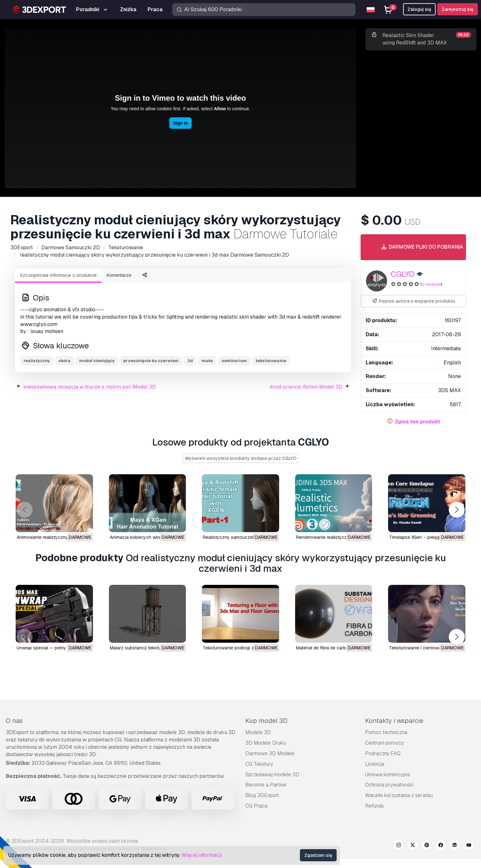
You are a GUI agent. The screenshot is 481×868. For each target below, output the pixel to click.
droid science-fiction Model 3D (306, 387)
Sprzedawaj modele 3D (272, 775)
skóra (65, 361)
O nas (14, 721)
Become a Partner (266, 785)
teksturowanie (271, 361)
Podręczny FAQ (383, 753)
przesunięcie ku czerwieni (151, 361)
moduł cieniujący (97, 361)
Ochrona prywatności (389, 785)
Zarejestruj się (458, 9)
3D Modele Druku (266, 743)
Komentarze (119, 275)
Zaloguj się (419, 9)
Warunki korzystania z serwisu (399, 795)
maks (207, 361)
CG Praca (256, 806)
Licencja (375, 764)
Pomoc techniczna (386, 732)
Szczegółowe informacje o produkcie (58, 275)
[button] (457, 510)
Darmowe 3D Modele (270, 753)
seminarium (234, 361)
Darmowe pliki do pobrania (421, 247)
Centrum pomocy (384, 743)
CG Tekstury (259, 764)
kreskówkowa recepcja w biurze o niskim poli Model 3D (90, 387)
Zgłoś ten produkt (417, 422)
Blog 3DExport (262, 795)
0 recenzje (431, 284)
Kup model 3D (266, 721)
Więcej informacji (202, 855)
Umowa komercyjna (387, 775)
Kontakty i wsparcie (394, 721)
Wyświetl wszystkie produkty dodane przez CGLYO (241, 458)
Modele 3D (258, 732)
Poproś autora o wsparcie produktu (413, 301)
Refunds (374, 806)
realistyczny (37, 361)
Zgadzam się (318, 855)
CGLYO (403, 274)
